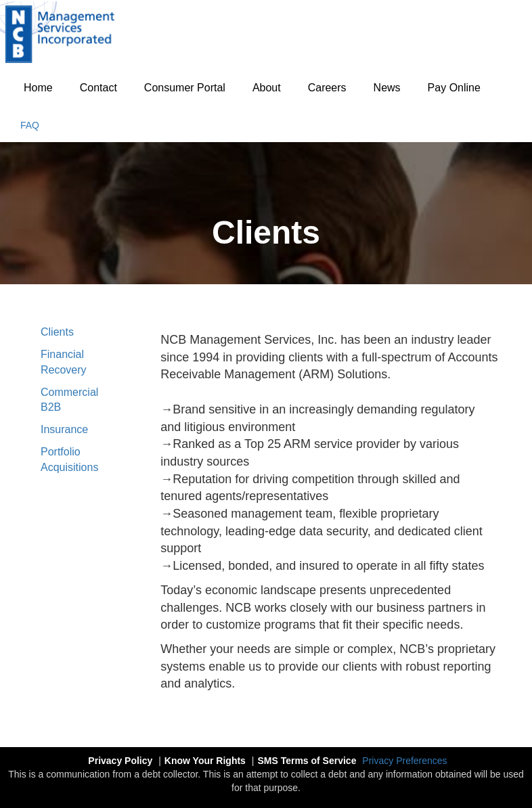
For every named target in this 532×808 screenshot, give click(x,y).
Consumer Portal (185, 88)
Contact (98, 88)
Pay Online (454, 88)
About (267, 88)
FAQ (30, 125)
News (387, 88)
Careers (327, 88)
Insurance (64, 429)
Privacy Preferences (404, 761)
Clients (57, 332)
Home (38, 88)
